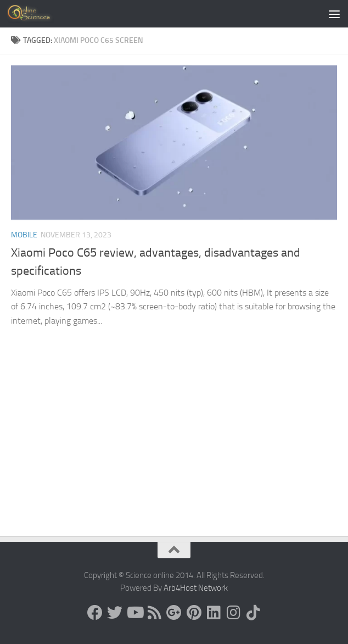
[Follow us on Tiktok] (253, 613)
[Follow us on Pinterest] (194, 613)
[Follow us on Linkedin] (214, 613)
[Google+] (174, 613)
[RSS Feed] (154, 613)
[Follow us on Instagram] (233, 613)
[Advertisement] (174, 454)
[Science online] (95, 613)
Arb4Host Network (196, 588)
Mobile (24, 235)
